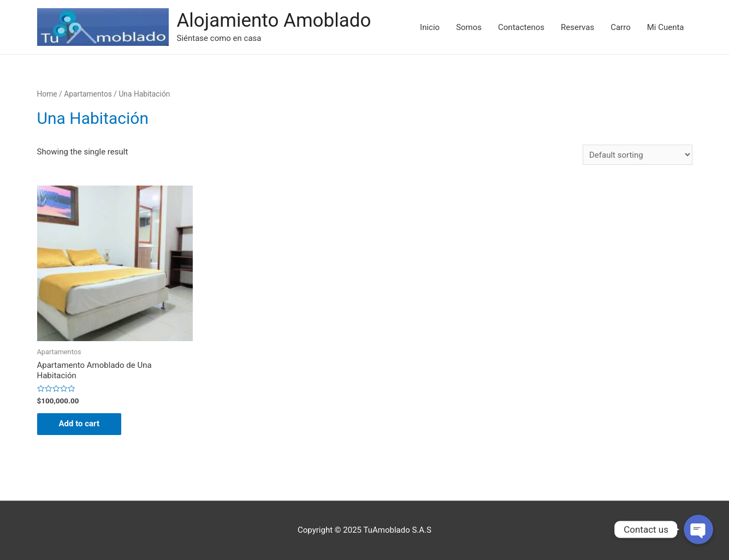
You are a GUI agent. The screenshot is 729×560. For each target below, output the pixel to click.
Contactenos (521, 27)
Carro (621, 27)
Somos (469, 27)
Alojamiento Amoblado (274, 20)
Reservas (577, 27)
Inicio (430, 27)
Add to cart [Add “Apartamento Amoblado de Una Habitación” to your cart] (79, 424)
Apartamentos (88, 94)
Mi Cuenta (666, 27)
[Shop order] (638, 155)
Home (47, 94)
